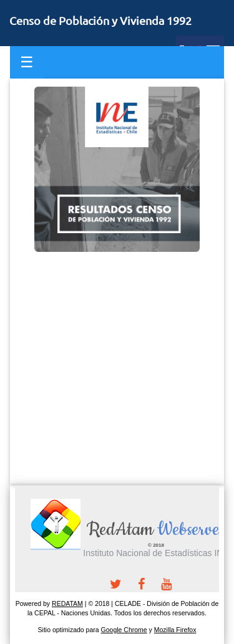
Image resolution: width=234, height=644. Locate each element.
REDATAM (67, 603)
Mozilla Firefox (175, 630)
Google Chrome (124, 630)
